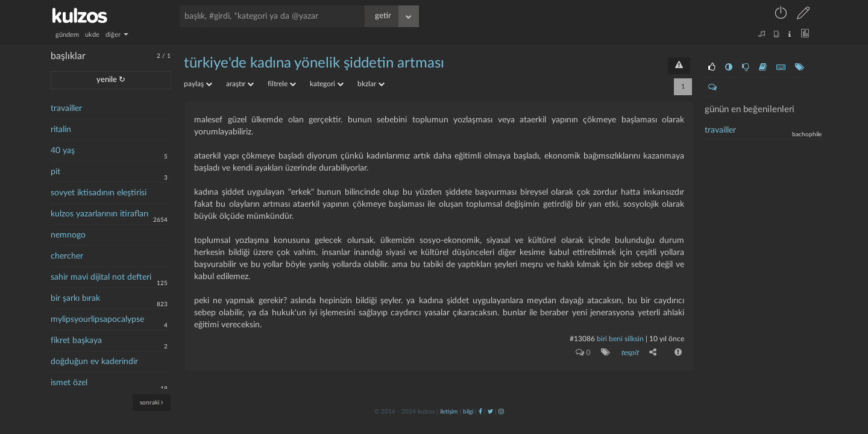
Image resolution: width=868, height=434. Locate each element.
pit (55, 172)
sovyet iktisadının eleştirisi (99, 193)
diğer (117, 35)
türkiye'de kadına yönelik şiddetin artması (314, 63)
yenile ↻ (111, 80)
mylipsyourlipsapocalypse (97, 319)
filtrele (282, 84)
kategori (327, 84)
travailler (66, 108)
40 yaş (63, 151)
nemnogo (68, 235)
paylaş (198, 84)
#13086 (582, 339)
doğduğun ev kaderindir (94, 362)
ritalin (61, 130)
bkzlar (371, 84)
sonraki (152, 402)
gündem (67, 35)
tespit (630, 353)
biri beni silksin (620, 339)
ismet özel (69, 383)
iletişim (449, 412)
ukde (92, 35)
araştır (240, 84)
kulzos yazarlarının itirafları (99, 214)
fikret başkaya (76, 341)
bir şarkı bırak (75, 298)
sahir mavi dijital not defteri (101, 277)
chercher (67, 256)
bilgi (468, 412)
